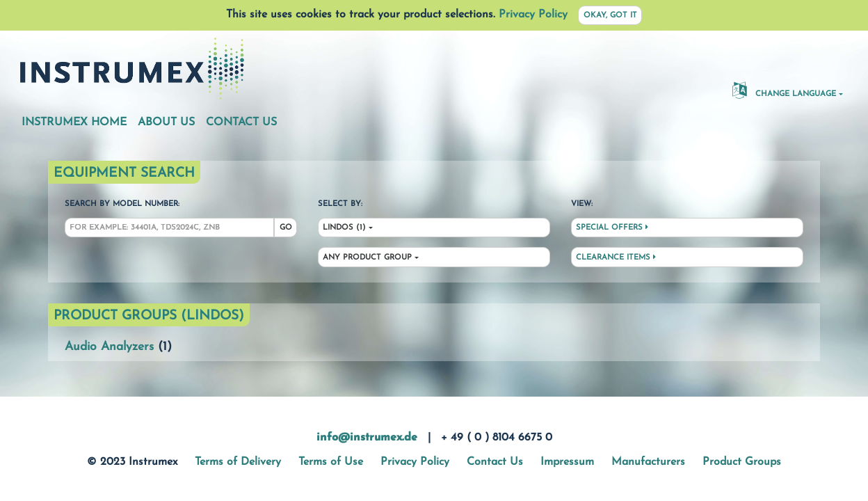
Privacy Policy (533, 15)
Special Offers (612, 228)
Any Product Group (367, 258)
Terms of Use (331, 462)
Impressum (567, 462)
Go (286, 228)
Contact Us (241, 122)
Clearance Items (616, 257)
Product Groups (742, 462)
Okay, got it (610, 16)
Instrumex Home (74, 122)
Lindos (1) (344, 228)
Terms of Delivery (238, 462)
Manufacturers (648, 462)
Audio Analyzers (109, 347)
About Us (166, 122)
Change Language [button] (784, 90)
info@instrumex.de (367, 438)
